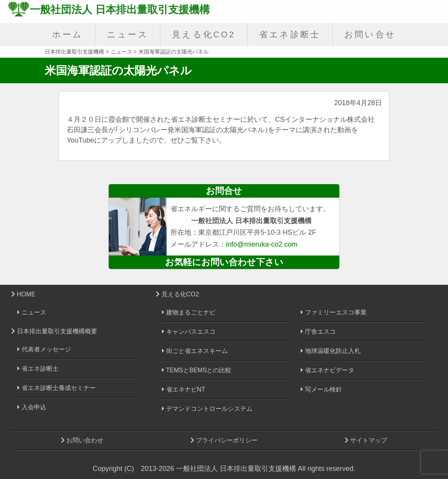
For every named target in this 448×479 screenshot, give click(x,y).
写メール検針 (321, 389)
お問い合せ (370, 34)
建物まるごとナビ (189, 312)
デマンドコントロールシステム (207, 409)
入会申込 (32, 407)
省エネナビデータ (327, 370)
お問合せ (224, 191)
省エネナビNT (184, 389)
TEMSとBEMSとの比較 (197, 370)
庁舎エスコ (318, 332)
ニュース (128, 34)
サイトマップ (366, 440)
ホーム (68, 34)
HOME (23, 294)
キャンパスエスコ (189, 332)
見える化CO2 (204, 34)
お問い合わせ (82, 440)
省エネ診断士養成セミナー (56, 388)
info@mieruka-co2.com (262, 244)
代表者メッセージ (44, 349)
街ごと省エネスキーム (195, 351)
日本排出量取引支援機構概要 (54, 331)
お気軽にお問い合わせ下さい (224, 262)
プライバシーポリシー (224, 440)
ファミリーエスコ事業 (333, 312)
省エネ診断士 (290, 34)
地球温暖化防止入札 (330, 351)
